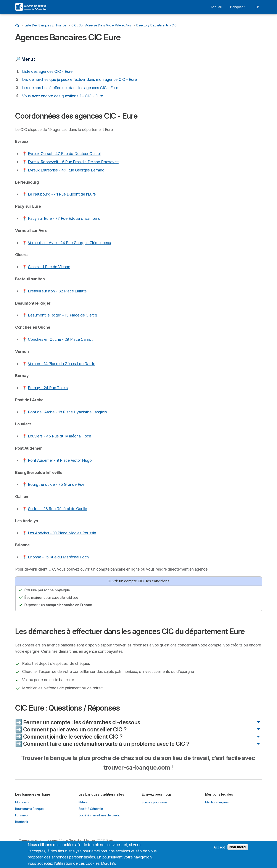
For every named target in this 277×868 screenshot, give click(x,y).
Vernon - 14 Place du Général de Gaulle (62, 364)
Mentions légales (217, 802)
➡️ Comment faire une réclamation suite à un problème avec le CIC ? (102, 744)
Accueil (216, 7)
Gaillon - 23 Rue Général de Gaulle (57, 509)
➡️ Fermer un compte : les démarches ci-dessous (78, 722)
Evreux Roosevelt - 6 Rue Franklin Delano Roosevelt (73, 162)
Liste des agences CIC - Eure (47, 71)
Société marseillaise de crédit (99, 815)
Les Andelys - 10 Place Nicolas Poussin (62, 533)
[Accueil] (18, 25)
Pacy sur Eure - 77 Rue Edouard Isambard (64, 218)
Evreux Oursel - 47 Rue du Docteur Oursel (64, 154)
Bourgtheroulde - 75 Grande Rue (56, 484)
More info (109, 865)
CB (257, 7)
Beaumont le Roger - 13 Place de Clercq (63, 315)
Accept (219, 849)
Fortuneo (21, 815)
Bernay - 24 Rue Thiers (48, 388)
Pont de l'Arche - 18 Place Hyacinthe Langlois (68, 412)
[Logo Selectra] (31, 7)
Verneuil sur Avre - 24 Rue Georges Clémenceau (70, 243)
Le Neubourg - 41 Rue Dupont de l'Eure (62, 194)
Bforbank (22, 822)
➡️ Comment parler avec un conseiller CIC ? (71, 729)
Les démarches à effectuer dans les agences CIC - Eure (70, 88)
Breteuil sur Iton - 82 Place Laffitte (57, 291)
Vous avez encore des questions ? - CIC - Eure (63, 96)
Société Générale (91, 809)
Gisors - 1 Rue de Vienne (49, 267)
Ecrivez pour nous (154, 802)
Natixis (83, 802)
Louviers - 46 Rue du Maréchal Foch (60, 436)
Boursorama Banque (29, 809)
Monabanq (23, 802)
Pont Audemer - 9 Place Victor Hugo (60, 460)
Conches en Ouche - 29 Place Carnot (60, 339)
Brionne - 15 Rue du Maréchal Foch (58, 557)
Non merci (238, 849)
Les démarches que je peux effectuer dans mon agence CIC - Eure (79, 79)
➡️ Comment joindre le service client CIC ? (69, 737)
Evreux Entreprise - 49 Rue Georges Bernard (66, 170)
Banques (238, 7)
